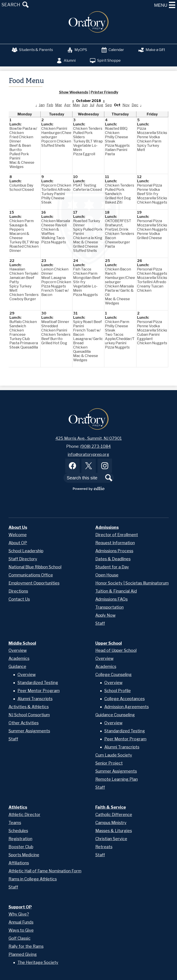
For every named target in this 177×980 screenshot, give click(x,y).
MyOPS (77, 50)
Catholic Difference (114, 815)
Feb (50, 105)
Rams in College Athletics (33, 879)
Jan (42, 105)
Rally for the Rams (26, 946)
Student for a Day (112, 567)
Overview (18, 650)
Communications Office (31, 575)
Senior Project (109, 763)
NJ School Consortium (29, 715)
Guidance (17, 666)
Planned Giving (23, 954)
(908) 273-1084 (96, 446)
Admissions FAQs (111, 599)
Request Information (115, 543)
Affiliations (19, 863)
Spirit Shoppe (105, 61)
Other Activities (24, 723)
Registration (20, 839)
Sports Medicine (24, 855)
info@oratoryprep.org (88, 454)
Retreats (104, 847)
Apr (67, 105)
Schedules (18, 831)
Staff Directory (23, 559)
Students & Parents (32, 50)
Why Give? (19, 914)
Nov (126, 105)
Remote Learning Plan (117, 779)
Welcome (18, 535)
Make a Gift (152, 50)
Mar (59, 105)
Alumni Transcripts (35, 699)
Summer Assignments (29, 731)
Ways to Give (21, 930)
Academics (19, 658)
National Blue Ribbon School (35, 567)
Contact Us (19, 599)
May (76, 105)
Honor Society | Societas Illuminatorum (132, 583)
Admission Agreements (127, 707)
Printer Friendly (104, 92)
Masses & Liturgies (114, 831)
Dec (135, 105)
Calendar (113, 50)
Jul (92, 105)
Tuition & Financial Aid (116, 591)
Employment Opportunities (34, 583)
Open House (107, 575)
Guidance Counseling (115, 715)
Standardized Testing (38, 683)
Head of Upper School (116, 650)
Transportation (109, 607)
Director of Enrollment (117, 535)
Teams (15, 823)
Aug (100, 105)
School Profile (118, 691)
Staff (100, 623)
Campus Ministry (111, 823)
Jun (85, 105)
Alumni (66, 61)
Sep (109, 105)
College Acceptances (125, 699)
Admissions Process (114, 551)
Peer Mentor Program (39, 691)
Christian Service (111, 839)
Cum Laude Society (114, 755)
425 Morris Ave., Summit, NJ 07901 (89, 438)
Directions (18, 591)
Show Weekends (74, 92)
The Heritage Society (38, 962)
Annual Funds (21, 922)
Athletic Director (24, 815)
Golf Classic (20, 938)
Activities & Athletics (29, 707)
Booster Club (21, 847)
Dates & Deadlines (113, 559)
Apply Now (105, 615)
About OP (18, 543)
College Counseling (114, 675)
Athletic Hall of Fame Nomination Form (45, 871)
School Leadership (26, 551)
